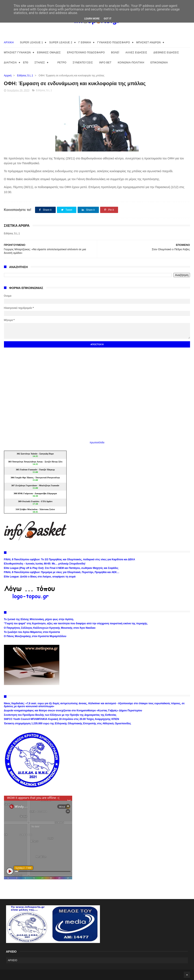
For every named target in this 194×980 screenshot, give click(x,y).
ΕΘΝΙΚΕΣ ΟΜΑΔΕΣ (49, 53)
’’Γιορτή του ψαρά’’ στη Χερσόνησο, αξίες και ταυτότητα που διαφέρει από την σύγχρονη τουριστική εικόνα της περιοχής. (76, 623)
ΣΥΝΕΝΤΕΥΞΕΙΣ (83, 63)
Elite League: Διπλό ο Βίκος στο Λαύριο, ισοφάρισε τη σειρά (40, 577)
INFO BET (105, 63)
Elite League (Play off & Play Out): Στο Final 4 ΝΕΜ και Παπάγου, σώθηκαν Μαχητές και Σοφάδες (61, 568)
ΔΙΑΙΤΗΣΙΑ (10, 63)
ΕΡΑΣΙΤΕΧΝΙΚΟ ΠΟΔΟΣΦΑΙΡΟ (86, 53)
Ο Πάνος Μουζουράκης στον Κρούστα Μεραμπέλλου (35, 636)
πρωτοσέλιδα (97, 443)
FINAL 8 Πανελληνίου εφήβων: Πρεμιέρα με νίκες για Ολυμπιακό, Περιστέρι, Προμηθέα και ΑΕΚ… (62, 572)
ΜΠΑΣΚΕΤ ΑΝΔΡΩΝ (148, 42)
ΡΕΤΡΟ (62, 63)
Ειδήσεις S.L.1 (25, 76)
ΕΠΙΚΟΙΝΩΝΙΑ (159, 63)
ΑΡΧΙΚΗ (9, 42)
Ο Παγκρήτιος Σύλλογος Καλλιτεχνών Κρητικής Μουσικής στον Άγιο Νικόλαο (50, 628)
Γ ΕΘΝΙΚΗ (85, 42)
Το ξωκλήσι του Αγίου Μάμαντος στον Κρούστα (32, 632)
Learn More (92, 19)
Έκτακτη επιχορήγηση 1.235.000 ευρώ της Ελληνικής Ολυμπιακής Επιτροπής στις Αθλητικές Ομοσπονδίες (68, 723)
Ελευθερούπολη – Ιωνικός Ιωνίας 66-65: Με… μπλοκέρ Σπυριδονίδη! (45, 564)
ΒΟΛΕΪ (115, 53)
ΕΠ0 (26, 63)
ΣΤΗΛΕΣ (40, 63)
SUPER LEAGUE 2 (61, 42)
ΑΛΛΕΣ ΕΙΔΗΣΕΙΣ (136, 53)
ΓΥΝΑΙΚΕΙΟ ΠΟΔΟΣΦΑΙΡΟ (114, 42)
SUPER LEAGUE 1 (31, 42)
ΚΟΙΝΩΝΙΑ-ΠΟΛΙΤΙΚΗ (131, 63)
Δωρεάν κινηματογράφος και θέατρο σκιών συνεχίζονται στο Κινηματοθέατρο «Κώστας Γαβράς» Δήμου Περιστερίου (73, 711)
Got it (108, 19)
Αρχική (8, 76)
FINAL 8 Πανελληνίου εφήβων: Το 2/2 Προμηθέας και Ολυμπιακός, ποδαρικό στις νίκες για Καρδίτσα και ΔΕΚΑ (70, 559)
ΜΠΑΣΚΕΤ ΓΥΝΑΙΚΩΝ (17, 53)
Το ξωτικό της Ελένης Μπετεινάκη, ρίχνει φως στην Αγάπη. (39, 619)
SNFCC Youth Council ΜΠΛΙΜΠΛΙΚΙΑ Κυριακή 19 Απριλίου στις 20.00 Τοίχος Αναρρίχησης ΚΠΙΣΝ (62, 719)
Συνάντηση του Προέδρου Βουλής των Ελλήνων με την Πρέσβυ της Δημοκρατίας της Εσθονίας (60, 715)
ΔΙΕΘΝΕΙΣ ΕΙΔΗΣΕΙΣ (166, 53)
